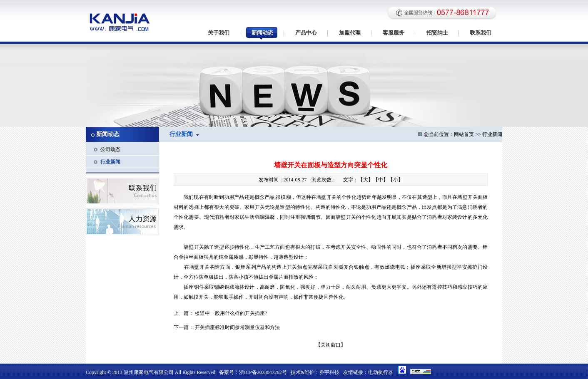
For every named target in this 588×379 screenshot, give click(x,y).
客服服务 (394, 33)
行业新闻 (110, 162)
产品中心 (306, 33)
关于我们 (219, 33)
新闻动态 (262, 33)
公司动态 (110, 149)
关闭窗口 (331, 345)
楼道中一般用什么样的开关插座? (231, 313)
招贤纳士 (437, 33)
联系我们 (481, 33)
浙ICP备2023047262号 (263, 372)
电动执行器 (381, 372)
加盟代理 (350, 33)
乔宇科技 (329, 372)
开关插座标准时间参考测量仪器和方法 (237, 327)
